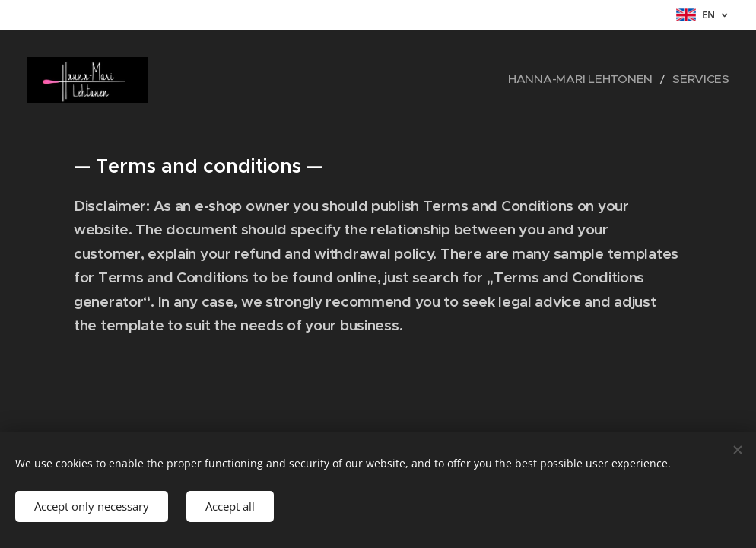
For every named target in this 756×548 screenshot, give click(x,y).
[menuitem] (604, 80)
